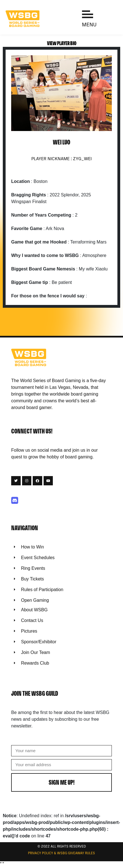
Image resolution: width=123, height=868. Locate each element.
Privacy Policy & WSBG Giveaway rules (61, 853)
